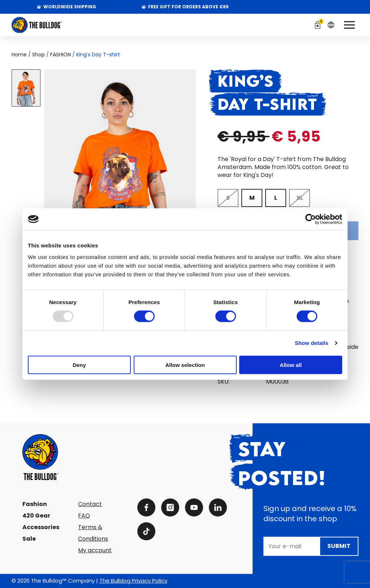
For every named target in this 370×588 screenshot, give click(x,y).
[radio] (228, 198)
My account (95, 550)
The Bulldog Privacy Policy (133, 581)
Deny (79, 365)
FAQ (84, 516)
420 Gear (36, 516)
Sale (29, 539)
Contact (90, 504)
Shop (38, 55)
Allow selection (185, 365)
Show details (312, 343)
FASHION (61, 55)
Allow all (291, 365)
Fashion (35, 504)
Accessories (41, 527)
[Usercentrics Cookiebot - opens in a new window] (311, 219)
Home (19, 55)
